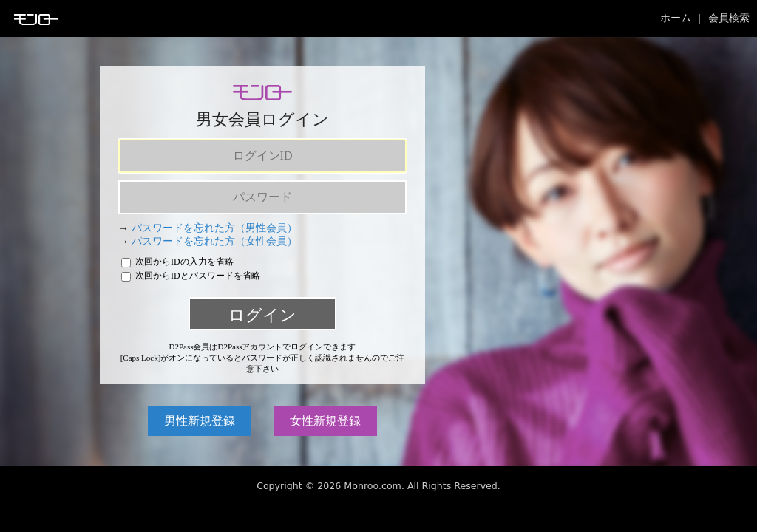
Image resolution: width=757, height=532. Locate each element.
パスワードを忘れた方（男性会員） (214, 228)
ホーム (676, 18)
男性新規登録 (200, 421)
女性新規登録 (325, 421)
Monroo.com (373, 486)
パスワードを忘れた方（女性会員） (214, 241)
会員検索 (729, 18)
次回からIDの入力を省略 (177, 262)
